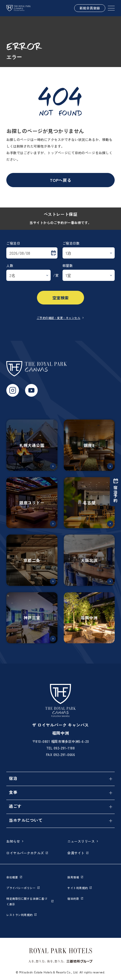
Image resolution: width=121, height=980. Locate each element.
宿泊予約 (115, 490)
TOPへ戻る (61, 180)
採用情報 (75, 877)
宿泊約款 (75, 898)
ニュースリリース (83, 841)
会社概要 (14, 877)
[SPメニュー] (111, 8)
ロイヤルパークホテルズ (27, 853)
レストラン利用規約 (22, 915)
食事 (13, 792)
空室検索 (61, 298)
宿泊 (13, 778)
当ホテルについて (26, 820)
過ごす (15, 806)
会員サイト (78, 853)
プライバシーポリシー (23, 888)
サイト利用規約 (80, 888)
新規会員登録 (90, 8)
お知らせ (15, 841)
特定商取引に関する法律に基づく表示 (30, 901)
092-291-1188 (64, 748)
